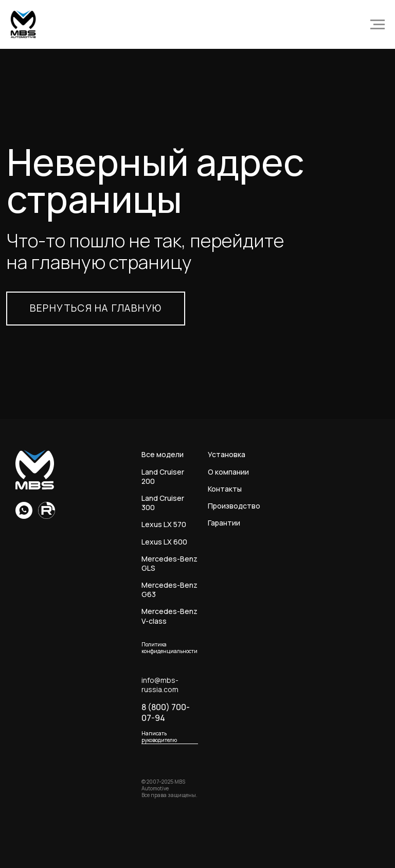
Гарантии (224, 523)
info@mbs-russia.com (160, 685)
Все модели (163, 455)
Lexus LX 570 (164, 525)
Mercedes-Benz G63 (169, 590)
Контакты (225, 489)
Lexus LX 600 (164, 542)
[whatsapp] (24, 516)
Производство (234, 506)
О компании (228, 472)
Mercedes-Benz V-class (169, 616)
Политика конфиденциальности (169, 648)
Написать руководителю (159, 737)
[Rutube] (47, 516)
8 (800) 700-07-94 (166, 713)
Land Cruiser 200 (163, 477)
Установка (227, 455)
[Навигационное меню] (378, 25)
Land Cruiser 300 (163, 503)
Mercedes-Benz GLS (169, 564)
